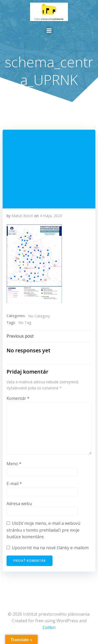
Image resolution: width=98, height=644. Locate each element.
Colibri (49, 627)
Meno (14, 464)
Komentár (18, 398)
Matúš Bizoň (22, 216)
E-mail (14, 484)
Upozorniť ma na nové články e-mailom (50, 548)
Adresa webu (19, 504)
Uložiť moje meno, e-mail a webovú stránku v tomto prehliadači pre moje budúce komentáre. (43, 530)
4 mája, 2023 (51, 216)
